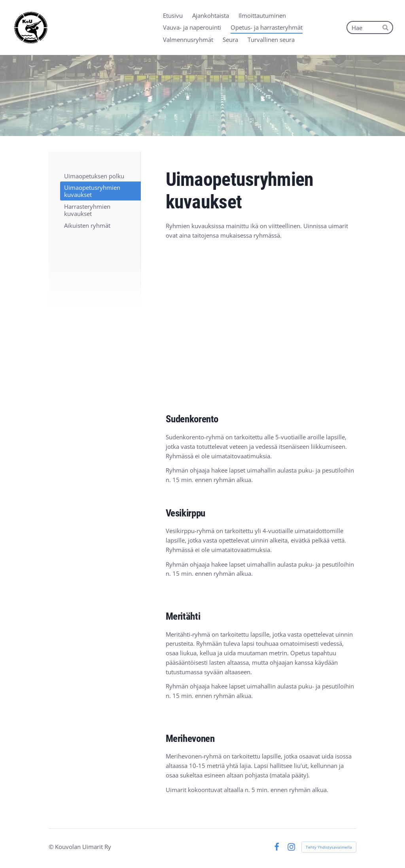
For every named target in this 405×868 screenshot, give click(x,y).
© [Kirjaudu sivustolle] (52, 847)
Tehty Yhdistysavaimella (329, 847)
